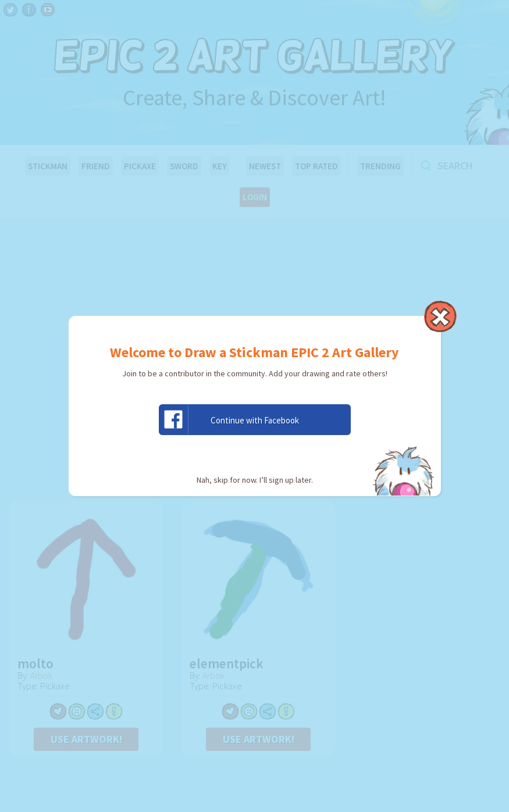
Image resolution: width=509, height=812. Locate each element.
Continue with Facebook (229, 420)
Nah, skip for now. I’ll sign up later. (255, 480)
